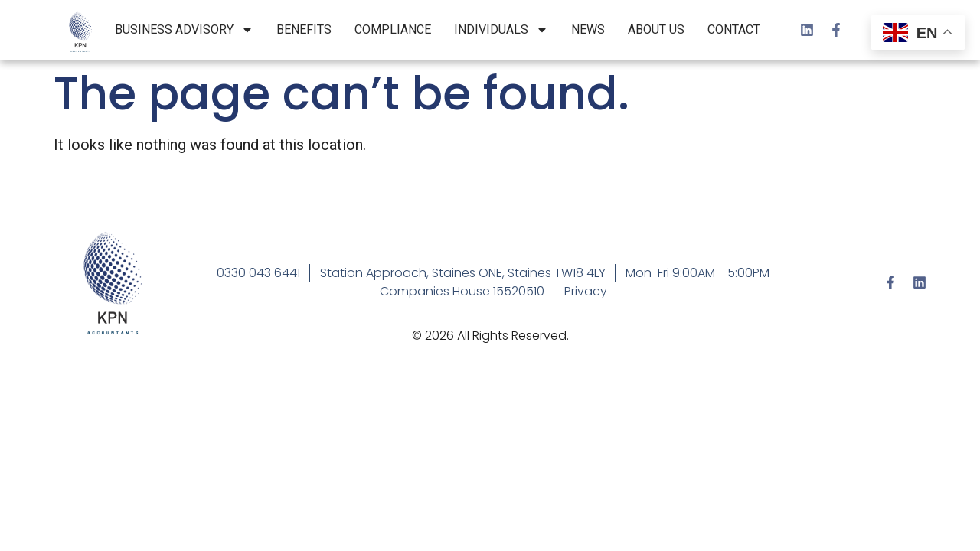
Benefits (304, 29)
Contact (734, 29)
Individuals (501, 30)
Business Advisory (184, 30)
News (588, 29)
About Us (656, 29)
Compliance (393, 29)
